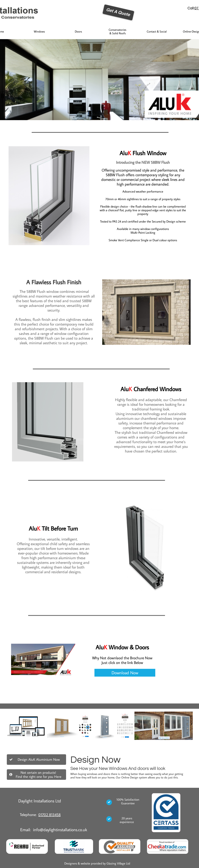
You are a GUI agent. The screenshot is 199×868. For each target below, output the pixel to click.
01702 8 (45, 814)
